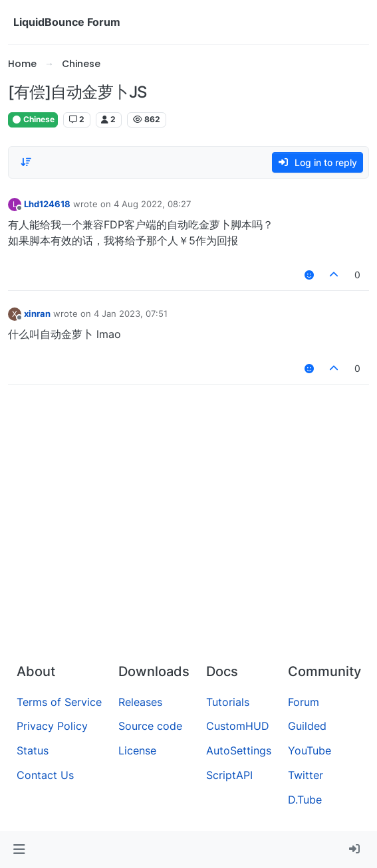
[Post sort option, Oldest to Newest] (26, 162)
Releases (140, 702)
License (137, 750)
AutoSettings (239, 750)
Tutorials (228, 702)
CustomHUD (238, 726)
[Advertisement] (188, 553)
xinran (37, 313)
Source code (150, 726)
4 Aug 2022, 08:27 (152, 204)
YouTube (310, 750)
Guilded (307, 726)
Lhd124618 (47, 204)
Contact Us (45, 775)
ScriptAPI (229, 775)
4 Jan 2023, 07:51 (131, 313)
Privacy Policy (52, 726)
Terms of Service (59, 702)
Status (33, 750)
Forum (304, 702)
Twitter (306, 775)
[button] (19, 849)
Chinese (33, 119)
